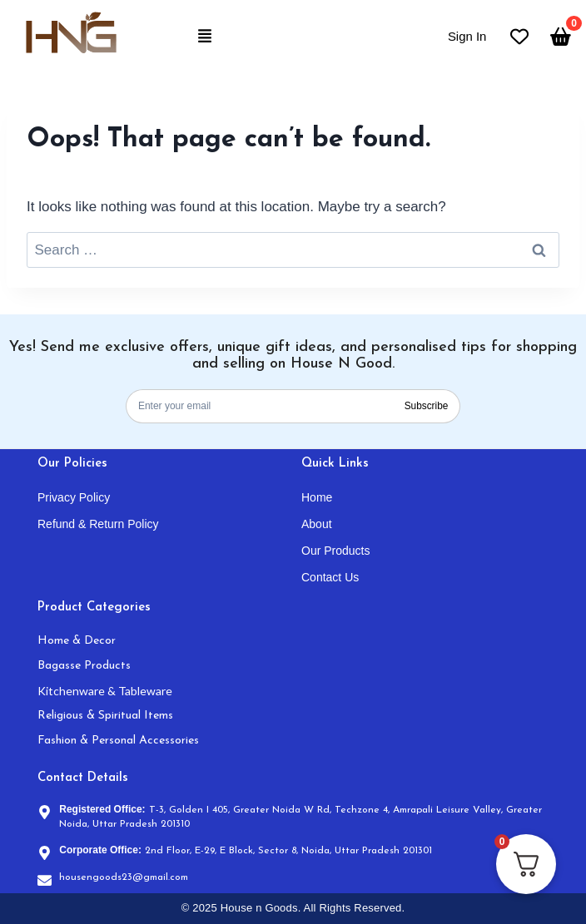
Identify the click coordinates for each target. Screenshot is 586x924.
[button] (205, 37)
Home (317, 497)
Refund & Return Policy (98, 524)
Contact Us (330, 577)
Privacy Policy (74, 497)
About (317, 524)
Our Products (335, 551)
